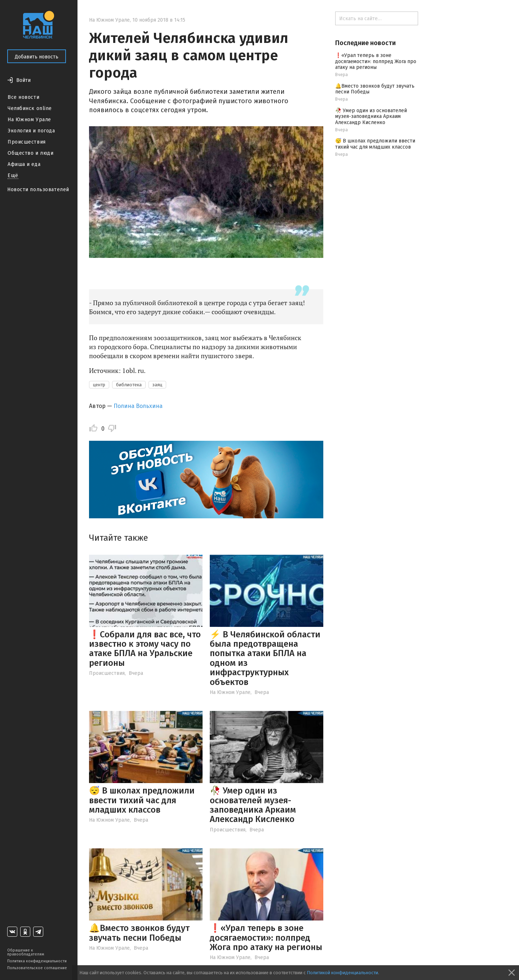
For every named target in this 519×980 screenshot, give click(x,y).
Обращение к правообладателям (26, 952)
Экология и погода (31, 131)
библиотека (129, 385)
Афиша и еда (24, 164)
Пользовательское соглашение (37, 968)
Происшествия (27, 142)
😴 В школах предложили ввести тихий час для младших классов (142, 800)
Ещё (13, 175)
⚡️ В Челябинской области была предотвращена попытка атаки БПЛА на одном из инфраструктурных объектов (265, 658)
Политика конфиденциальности (37, 961)
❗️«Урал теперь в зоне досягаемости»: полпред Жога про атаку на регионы (266, 938)
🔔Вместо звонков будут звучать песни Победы (139, 933)
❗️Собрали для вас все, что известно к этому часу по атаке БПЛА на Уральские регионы (145, 649)
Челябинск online (30, 108)
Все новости (23, 97)
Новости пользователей (38, 190)
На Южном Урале (29, 120)
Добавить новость (37, 57)
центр (99, 385)
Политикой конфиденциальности (342, 973)
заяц (157, 385)
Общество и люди (30, 153)
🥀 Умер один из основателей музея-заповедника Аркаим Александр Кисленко (253, 805)
